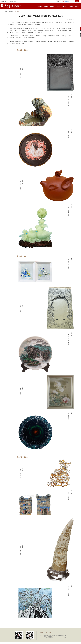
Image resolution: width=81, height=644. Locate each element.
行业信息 (17, 12)
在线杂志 (64, 7)
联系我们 (48, 633)
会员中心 (77, 7)
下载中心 (71, 7)
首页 (34, 7)
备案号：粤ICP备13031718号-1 (59, 635)
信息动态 (46, 7)
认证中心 (58, 7)
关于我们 (40, 7)
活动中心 (52, 7)
